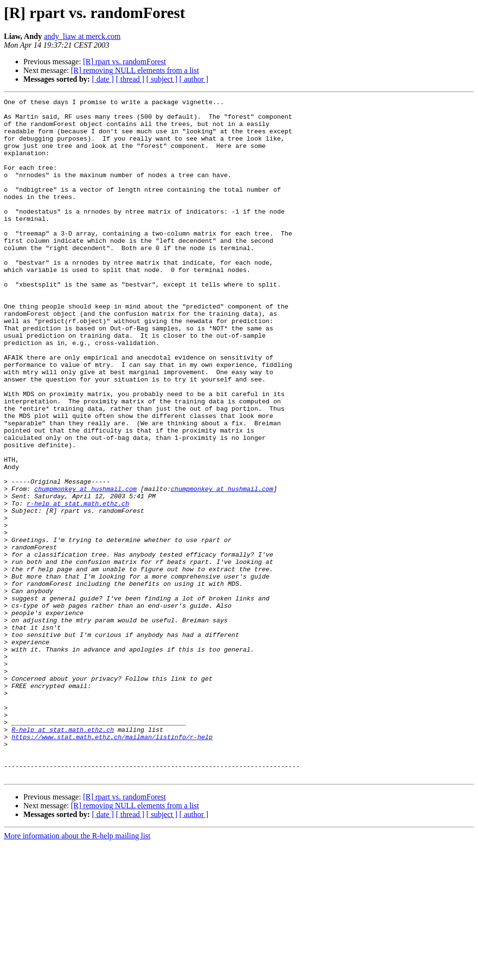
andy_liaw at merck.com (82, 36)
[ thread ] (130, 79)
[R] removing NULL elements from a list (135, 70)
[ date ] (103, 79)
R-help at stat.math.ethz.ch (63, 856)
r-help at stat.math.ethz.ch (78, 585)
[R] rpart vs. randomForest (125, 62)
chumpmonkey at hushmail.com (85, 567)
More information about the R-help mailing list (77, 971)
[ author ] (194, 79)
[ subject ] (162, 79)
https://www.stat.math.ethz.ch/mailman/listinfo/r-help (112, 865)
